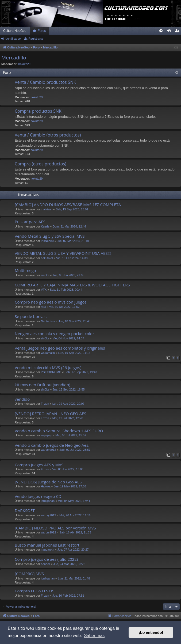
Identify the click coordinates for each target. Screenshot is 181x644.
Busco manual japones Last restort (47, 545)
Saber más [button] (94, 636)
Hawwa (46, 486)
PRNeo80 (47, 241)
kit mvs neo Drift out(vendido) (43, 385)
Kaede (45, 226)
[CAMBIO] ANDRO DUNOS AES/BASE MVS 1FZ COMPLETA (68, 204)
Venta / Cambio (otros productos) (48, 135)
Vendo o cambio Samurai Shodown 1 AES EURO (59, 431)
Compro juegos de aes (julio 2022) (46, 559)
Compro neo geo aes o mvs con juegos (51, 302)
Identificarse (13, 39)
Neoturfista (48, 321)
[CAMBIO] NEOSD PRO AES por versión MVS (55, 528)
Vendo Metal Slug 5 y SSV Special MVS (50, 236)
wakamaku (48, 353)
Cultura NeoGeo (15, 31)
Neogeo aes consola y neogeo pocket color (54, 334)
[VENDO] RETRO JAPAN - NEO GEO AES (51, 414)
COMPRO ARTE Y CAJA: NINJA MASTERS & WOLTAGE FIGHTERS (72, 285)
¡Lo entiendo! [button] (151, 632)
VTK (44, 290)
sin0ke (45, 275)
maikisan (47, 209)
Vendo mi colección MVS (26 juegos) (48, 368)
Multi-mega (25, 270)
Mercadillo (14, 58)
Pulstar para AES (30, 222)
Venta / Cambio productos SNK (45, 82)
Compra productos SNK (38, 111)
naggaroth (48, 550)
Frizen (45, 404)
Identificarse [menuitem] (170, 32)
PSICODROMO (51, 372)
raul (43, 307)
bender (45, 564)
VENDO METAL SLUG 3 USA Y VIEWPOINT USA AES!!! (63, 253)
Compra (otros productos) (41, 164)
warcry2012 (49, 450)
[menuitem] (161, 31)
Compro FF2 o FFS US (34, 591)
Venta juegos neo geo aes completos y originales (60, 348)
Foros (42, 31)
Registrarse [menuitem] (178, 32)
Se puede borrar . (31, 316)
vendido (22, 399)
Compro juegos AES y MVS (39, 465)
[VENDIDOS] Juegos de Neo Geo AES (48, 482)
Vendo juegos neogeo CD (38, 496)
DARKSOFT (25, 510)
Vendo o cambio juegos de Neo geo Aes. (52, 445)
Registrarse (36, 39)
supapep (47, 435)
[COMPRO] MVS (29, 574)
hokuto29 (24, 64)
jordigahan (48, 501)
